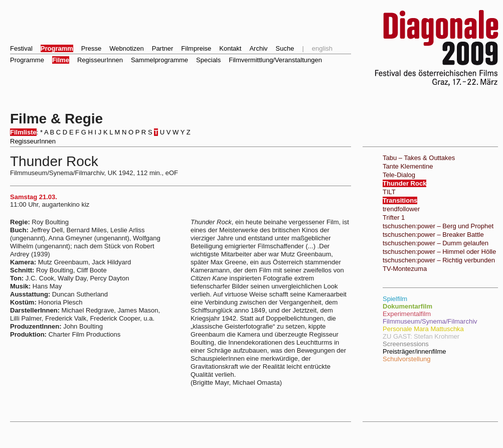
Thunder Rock (404, 183)
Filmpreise (196, 48)
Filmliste (23, 132)
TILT (389, 192)
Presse (91, 48)
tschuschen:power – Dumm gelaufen (436, 243)
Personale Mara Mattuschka (423, 329)
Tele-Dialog (399, 175)
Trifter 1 (394, 217)
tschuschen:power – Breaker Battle (433, 235)
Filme (61, 60)
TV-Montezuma (405, 269)
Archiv (258, 48)
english (322, 48)
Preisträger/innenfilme (414, 351)
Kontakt (230, 48)
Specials (208, 60)
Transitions (400, 200)
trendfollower (401, 209)
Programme (27, 60)
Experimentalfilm (407, 314)
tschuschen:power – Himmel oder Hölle (439, 252)
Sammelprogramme (159, 60)
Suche (285, 48)
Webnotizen (126, 48)
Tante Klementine (408, 166)
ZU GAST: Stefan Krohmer (421, 336)
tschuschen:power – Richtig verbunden (439, 260)
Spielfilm (395, 299)
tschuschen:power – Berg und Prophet (438, 226)
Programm (57, 48)
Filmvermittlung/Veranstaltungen (275, 60)
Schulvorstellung (406, 359)
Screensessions (406, 344)
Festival (21, 48)
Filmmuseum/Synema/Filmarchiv (430, 321)
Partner (163, 48)
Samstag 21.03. (34, 197)
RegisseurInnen (100, 60)
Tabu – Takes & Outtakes (419, 158)
